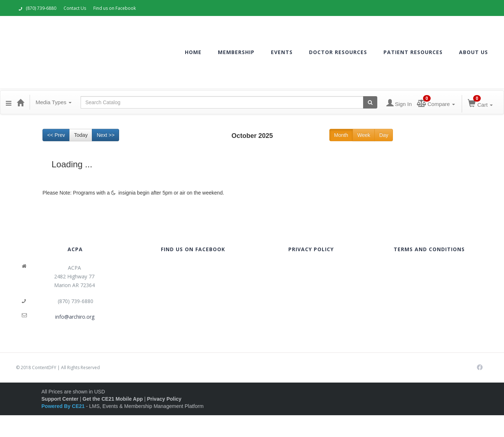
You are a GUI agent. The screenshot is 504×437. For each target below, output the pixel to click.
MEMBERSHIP (236, 52)
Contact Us (75, 8)
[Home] (20, 102)
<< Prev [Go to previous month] (56, 135)
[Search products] (370, 102)
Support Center (60, 399)
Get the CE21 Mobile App (113, 399)
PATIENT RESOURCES (413, 52)
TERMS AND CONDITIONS (429, 249)
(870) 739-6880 (38, 8)
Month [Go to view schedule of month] (341, 135)
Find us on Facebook (115, 8)
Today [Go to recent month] (81, 135)
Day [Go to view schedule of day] (384, 135)
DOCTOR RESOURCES (338, 52)
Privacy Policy (164, 399)
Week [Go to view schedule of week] (364, 135)
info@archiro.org (75, 317)
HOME (193, 52)
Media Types (54, 102)
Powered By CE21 (64, 406)
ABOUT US (473, 52)
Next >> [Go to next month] (105, 135)
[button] (9, 102)
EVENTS (282, 52)
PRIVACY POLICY (311, 249)
